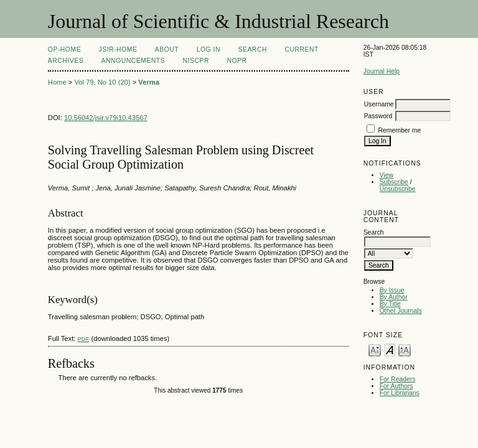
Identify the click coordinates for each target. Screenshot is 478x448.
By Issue (392, 290)
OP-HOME (64, 49)
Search (253, 49)
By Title (390, 304)
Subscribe (394, 182)
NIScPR (196, 61)
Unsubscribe (398, 189)
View (387, 175)
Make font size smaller (375, 349)
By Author (394, 297)
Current (301, 49)
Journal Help (382, 71)
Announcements (134, 61)
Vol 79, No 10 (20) (102, 82)
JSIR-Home (118, 49)
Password (378, 116)
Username (379, 104)
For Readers (398, 379)
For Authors (396, 386)
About (167, 49)
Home (57, 82)
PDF (83, 339)
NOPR (237, 61)
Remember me (400, 130)
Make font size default (390, 349)
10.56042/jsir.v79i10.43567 (106, 118)
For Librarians (400, 393)
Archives (66, 61)
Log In (209, 49)
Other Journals (401, 311)
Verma (149, 82)
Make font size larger (405, 349)
